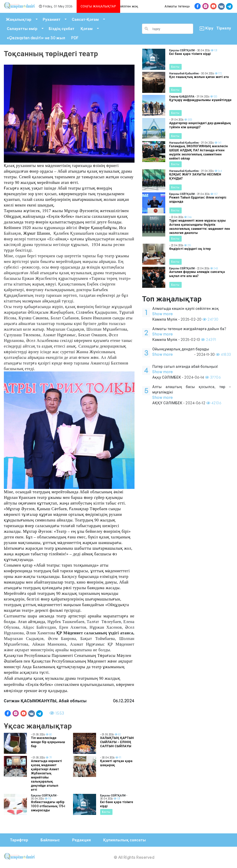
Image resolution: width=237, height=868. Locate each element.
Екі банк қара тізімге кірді (190, 54)
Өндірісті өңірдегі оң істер (190, 249)
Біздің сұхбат (61, 29)
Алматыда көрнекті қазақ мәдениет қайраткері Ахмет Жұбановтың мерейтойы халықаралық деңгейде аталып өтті (47, 775)
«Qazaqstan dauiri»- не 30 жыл (36, 38)
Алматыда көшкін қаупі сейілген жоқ (122, 6)
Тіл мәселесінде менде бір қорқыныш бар (48, 742)
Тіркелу (224, 28)
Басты (106, 812)
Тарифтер (19, 840)
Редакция (81, 840)
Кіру (205, 28)
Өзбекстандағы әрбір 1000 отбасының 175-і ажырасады (48, 806)
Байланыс (50, 840)
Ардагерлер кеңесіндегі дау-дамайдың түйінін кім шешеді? (200, 125)
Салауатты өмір (22, 29)
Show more (163, 314)
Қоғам (86, 29)
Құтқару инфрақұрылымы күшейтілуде (200, 100)
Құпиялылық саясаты (125, 840)
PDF (75, 38)
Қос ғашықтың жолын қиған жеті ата (199, 77)
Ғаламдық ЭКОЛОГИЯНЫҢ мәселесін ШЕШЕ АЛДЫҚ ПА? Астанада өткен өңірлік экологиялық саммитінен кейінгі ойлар (199, 152)
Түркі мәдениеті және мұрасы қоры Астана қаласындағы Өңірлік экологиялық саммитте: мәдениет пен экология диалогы (200, 227)
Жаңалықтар (19, 19)
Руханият (52, 19)
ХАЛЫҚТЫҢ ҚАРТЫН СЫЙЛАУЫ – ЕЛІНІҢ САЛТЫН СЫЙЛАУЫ (117, 742)
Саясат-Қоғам (85, 19)
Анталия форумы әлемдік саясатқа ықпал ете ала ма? (197, 274)
